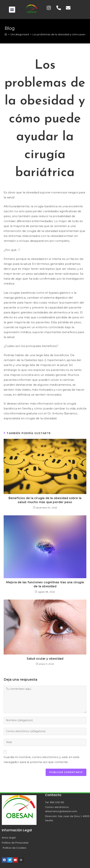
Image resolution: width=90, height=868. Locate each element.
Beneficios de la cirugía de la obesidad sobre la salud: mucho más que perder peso (45, 500)
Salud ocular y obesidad (45, 659)
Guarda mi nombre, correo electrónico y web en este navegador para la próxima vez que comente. (42, 760)
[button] (12, 10)
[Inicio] (6, 34)
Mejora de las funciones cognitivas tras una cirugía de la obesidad (45, 584)
